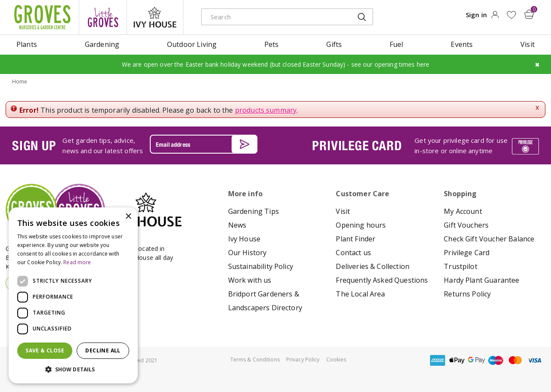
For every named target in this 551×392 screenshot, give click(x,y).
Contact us (353, 253)
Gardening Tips (254, 211)
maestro (496, 360)
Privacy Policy (303, 360)
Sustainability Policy (261, 266)
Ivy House (244, 239)
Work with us (250, 280)
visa (535, 360)
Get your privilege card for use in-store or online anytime (461, 145)
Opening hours (361, 225)
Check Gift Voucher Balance (489, 239)
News (237, 225)
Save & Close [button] (45, 350)
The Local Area (360, 294)
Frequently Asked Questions (382, 280)
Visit (343, 211)
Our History (248, 253)
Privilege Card (467, 253)
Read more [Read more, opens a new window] (77, 262)
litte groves (103, 17)
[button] (73, 370)
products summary (266, 110)
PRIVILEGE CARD (357, 145)
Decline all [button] (103, 350)
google (477, 360)
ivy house (155, 17)
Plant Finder (356, 239)
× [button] (128, 217)
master (515, 360)
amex (438, 360)
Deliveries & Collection (373, 266)
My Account (463, 211)
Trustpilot (461, 266)
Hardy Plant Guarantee (481, 280)
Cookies (336, 360)
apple (457, 360)
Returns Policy (467, 294)
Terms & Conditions (255, 360)
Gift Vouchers (466, 225)
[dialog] (73, 295)
